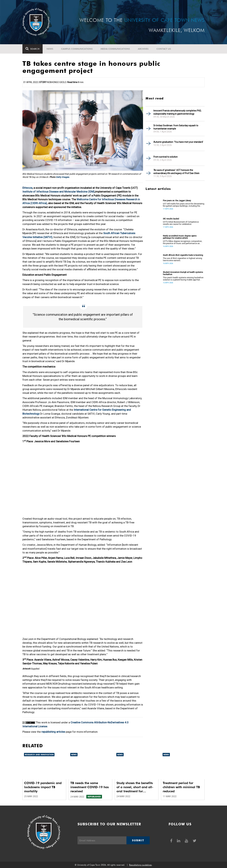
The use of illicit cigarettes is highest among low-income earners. (182, 259)
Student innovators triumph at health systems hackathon (183, 273)
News (50, 49)
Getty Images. (63, 177)
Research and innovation (39, 755)
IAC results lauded (171, 219)
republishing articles (53, 732)
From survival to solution (166, 157)
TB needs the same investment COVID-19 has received (90, 787)
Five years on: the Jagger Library (177, 201)
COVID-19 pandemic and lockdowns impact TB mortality (43, 787)
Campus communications (77, 49)
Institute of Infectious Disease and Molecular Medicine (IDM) (58, 192)
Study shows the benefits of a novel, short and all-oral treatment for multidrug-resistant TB (135, 787)
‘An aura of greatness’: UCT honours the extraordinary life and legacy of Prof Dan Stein (176, 172)
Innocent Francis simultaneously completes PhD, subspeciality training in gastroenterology (177, 112)
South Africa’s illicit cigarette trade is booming (183, 255)
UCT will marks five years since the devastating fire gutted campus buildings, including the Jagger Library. (184, 205)
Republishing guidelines (140, 865)
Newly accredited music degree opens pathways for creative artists (180, 237)
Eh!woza (27, 188)
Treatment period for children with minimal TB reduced (181, 787)
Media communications (115, 49)
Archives (143, 49)
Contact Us (164, 49)
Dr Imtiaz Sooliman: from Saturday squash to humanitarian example (176, 127)
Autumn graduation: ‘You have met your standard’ (178, 142)
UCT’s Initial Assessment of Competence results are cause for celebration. (181, 223)
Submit (138, 840)
